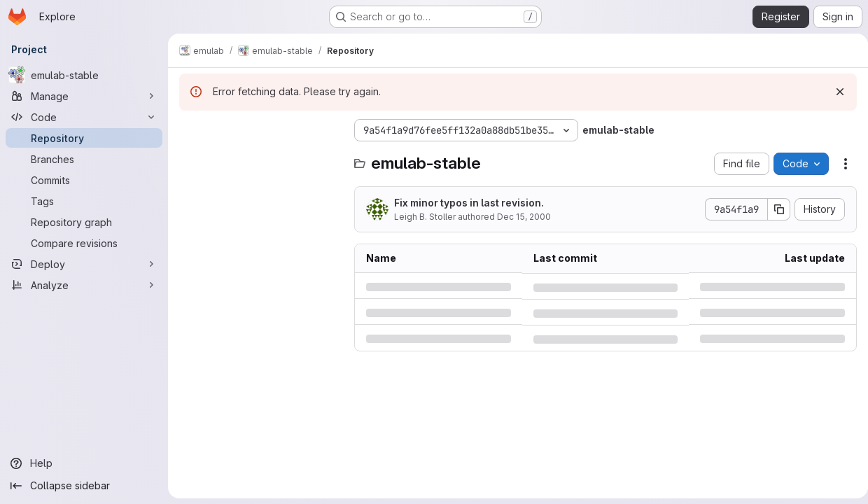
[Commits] (84, 180)
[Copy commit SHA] (773, 209)
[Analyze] (84, 285)
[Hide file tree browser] (190, 130)
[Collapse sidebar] (84, 486)
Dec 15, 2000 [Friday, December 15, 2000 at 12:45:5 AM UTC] (524, 217)
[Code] (84, 117)
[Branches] (84, 159)
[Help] (84, 463)
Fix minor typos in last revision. (469, 203)
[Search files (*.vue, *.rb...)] (260, 158)
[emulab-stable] (84, 75)
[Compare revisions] (84, 243)
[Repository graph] (84, 222)
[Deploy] (84, 264)
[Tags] (84, 201)
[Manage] (84, 96)
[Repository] (84, 138)
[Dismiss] (834, 92)
